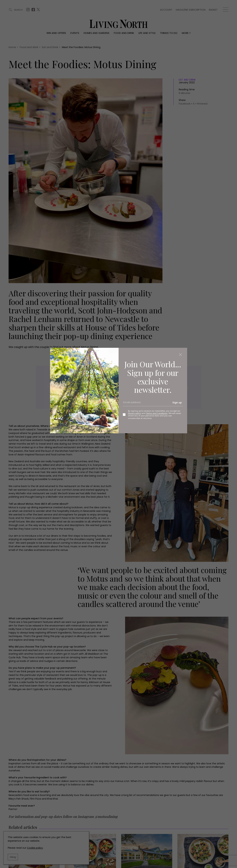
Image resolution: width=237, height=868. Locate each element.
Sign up (177, 403)
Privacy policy (135, 413)
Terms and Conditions (157, 413)
